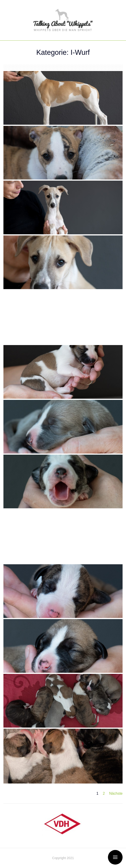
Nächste (116, 793)
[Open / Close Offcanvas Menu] (115, 857)
